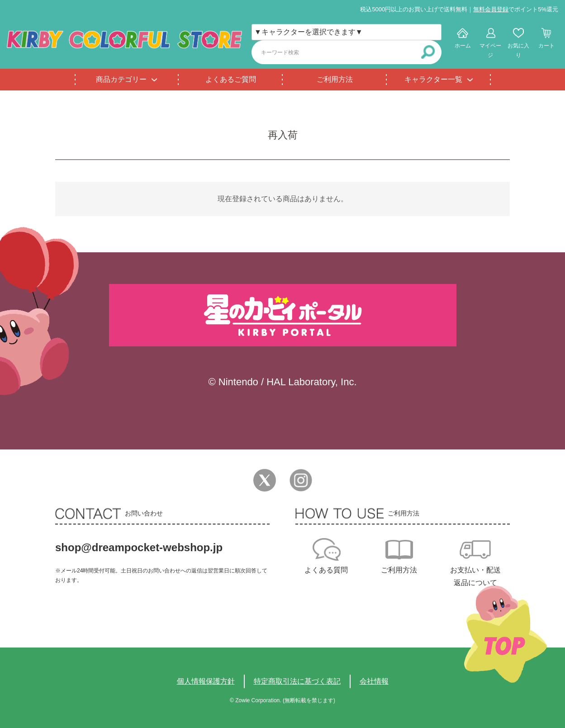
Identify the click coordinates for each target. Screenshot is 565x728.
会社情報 (374, 681)
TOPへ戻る (506, 634)
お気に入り (518, 50)
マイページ (490, 50)
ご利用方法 (335, 79)
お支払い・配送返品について (475, 576)
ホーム (463, 46)
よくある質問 (326, 570)
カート (546, 46)
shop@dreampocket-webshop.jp (139, 547)
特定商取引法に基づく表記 (297, 681)
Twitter (265, 480)
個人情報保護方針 (206, 681)
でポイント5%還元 (516, 9)
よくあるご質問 (231, 79)
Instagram (301, 480)
